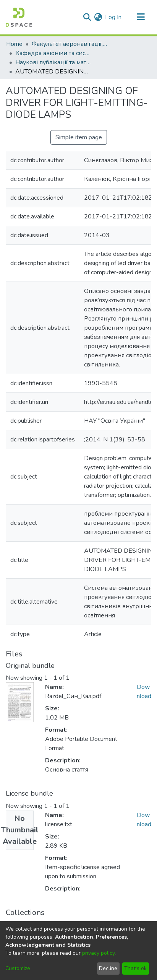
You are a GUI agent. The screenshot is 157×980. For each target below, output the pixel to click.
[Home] (19, 17)
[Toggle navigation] (141, 17)
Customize (18, 968)
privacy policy (98, 953)
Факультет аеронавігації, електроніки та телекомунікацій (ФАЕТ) (70, 44)
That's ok (135, 968)
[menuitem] (98, 17)
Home (14, 44)
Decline (108, 968)
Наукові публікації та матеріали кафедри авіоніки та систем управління (53, 62)
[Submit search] (87, 17)
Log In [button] (114, 17)
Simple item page (79, 137)
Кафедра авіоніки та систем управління (53, 53)
